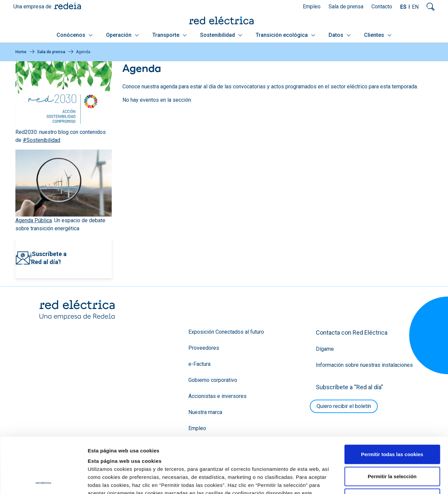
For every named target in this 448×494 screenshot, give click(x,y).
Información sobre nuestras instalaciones (364, 365)
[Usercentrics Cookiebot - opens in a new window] (43, 481)
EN (415, 7)
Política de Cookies (192, 454)
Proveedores (204, 348)
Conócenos (75, 35)
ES (403, 7)
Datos (340, 35)
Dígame (325, 349)
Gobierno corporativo (213, 380)
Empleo (312, 7)
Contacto (382, 7)
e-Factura (199, 364)
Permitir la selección (392, 421)
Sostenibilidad (221, 35)
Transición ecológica (285, 35)
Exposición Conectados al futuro (226, 332)
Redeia (68, 6)
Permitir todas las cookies (392, 399)
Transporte (169, 35)
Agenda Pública (34, 220)
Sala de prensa (346, 7)
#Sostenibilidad (41, 140)
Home (21, 52)
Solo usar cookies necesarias (392, 443)
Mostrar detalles (362, 481)
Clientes (378, 35)
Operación (122, 35)
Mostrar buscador (431, 7)
